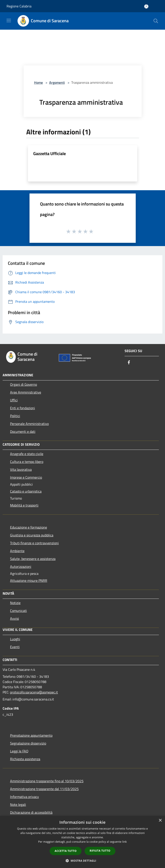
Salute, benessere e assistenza (33, 559)
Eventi (15, 647)
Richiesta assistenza (25, 759)
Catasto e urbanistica (26, 491)
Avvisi (15, 618)
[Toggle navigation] (9, 21)
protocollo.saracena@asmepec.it (34, 692)
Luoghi (15, 639)
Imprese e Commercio (26, 477)
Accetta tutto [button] (66, 851)
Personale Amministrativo (29, 424)
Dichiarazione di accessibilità (31, 812)
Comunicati (18, 611)
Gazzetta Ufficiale (49, 153)
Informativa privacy (24, 797)
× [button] (160, 821)
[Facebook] (129, 363)
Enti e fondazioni (23, 408)
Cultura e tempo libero (27, 462)
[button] (83, 861)
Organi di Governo (23, 384)
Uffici (14, 400)
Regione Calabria (19, 6)
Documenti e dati (23, 431)
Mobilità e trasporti (24, 505)
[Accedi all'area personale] (146, 6)
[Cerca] (156, 21)
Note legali (18, 805)
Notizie (15, 603)
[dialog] (82, 842)
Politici (15, 416)
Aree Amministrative (26, 392)
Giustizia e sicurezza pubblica (32, 535)
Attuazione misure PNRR (29, 580)
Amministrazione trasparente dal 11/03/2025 (44, 789)
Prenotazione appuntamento (31, 735)
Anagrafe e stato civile (27, 454)
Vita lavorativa (21, 469)
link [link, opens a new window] (124, 842)
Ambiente (17, 551)
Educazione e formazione (29, 527)
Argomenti (57, 82)
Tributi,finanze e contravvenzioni (34, 543)
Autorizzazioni (21, 567)
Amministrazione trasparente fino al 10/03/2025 (47, 781)
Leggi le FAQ (19, 751)
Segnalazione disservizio (28, 743)
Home (38, 82)
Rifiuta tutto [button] (100, 851)
